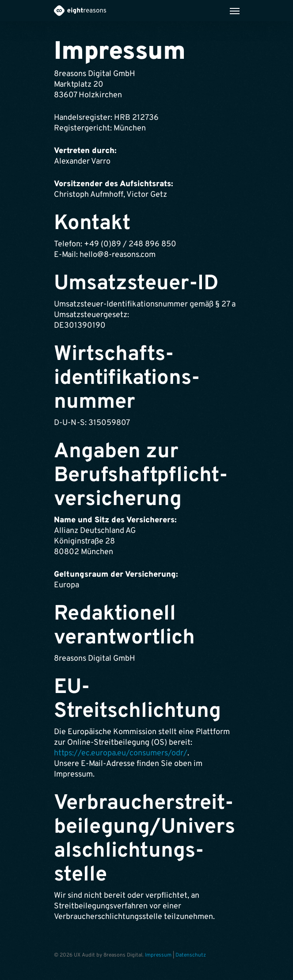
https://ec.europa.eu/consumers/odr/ (121, 753)
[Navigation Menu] (235, 11)
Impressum (158, 955)
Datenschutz (191, 955)
